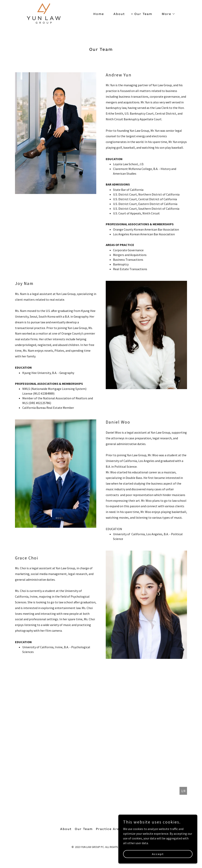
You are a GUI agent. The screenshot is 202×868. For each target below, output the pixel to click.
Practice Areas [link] (110, 829)
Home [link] (99, 14)
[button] (167, 14)
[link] (44, 13)
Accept (158, 854)
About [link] (119, 14)
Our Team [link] (143, 14)
